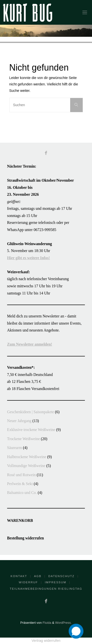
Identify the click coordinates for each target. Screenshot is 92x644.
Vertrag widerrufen (46, 641)
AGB (38, 576)
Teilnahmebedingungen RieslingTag (46, 589)
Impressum (56, 582)
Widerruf (28, 582)
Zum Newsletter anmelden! (30, 344)
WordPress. (63, 623)
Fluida (46, 623)
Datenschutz (61, 576)
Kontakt (19, 576)
